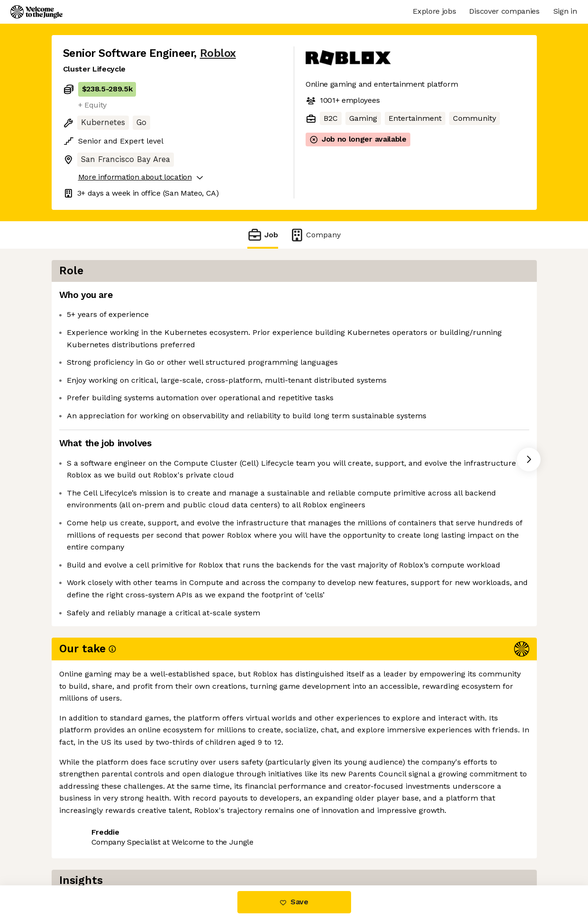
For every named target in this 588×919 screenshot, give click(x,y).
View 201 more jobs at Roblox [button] (183, 832)
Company (315, 235)
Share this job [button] (89, 832)
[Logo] (36, 12)
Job (262, 235)
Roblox (218, 53)
